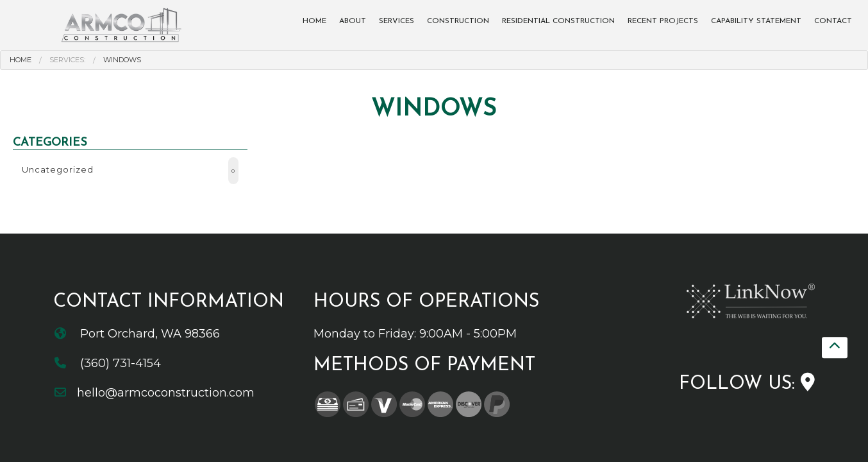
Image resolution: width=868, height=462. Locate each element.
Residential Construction (558, 21)
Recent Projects (663, 21)
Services (396, 21)
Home (314, 21)
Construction (458, 21)
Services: (67, 60)
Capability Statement (756, 21)
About (353, 21)
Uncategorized (130, 171)
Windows (122, 60)
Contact (833, 21)
